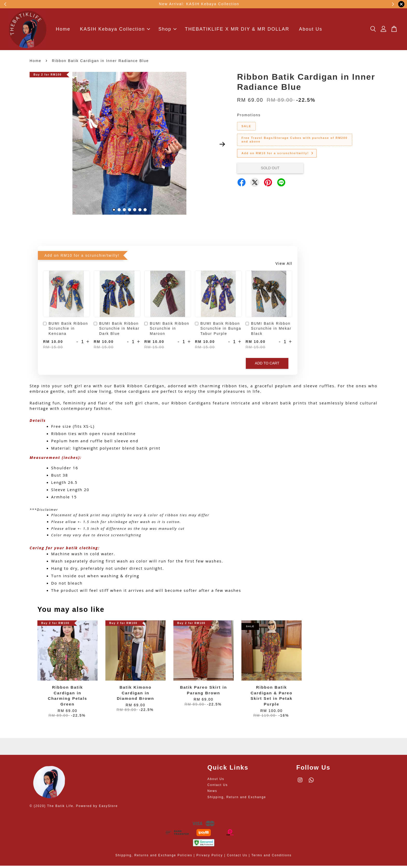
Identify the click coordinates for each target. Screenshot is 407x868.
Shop (167, 30)
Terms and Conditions (271, 858)
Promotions (249, 117)
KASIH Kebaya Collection (115, 30)
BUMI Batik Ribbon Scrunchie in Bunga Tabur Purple (218, 331)
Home (63, 30)
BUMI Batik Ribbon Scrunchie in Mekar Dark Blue (117, 331)
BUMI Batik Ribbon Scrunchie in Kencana (66, 331)
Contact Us (218, 787)
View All (284, 266)
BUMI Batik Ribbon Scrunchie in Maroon (167, 331)
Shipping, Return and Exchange (237, 799)
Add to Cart (267, 365)
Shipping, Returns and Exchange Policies (154, 858)
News (212, 793)
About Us (311, 30)
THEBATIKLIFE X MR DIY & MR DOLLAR (237, 30)
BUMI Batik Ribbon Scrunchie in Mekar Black (269, 331)
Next (222, 147)
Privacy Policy (209, 858)
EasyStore (108, 808)
